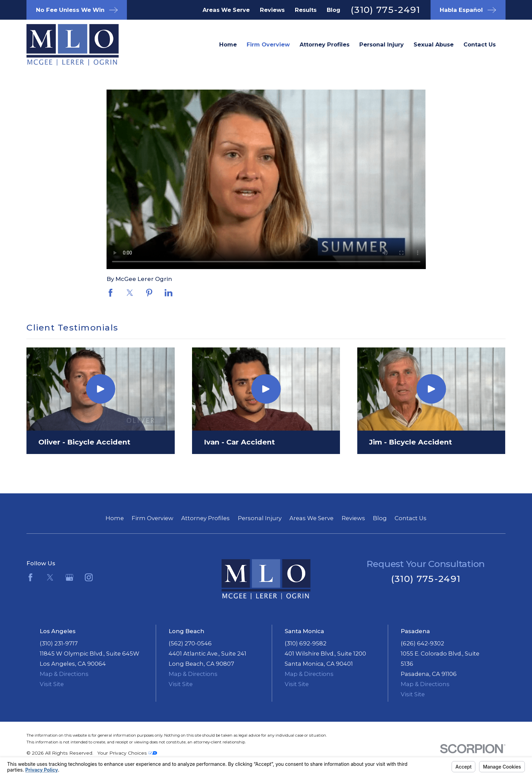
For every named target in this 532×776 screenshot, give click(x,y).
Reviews (272, 10)
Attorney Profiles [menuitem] (325, 44)
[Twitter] (50, 577)
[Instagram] (89, 577)
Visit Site (52, 684)
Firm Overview (153, 518)
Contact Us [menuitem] (480, 44)
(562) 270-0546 (190, 643)
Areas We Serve (226, 10)
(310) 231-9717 (59, 643)
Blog (334, 10)
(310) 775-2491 (385, 10)
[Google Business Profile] (69, 577)
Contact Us (411, 518)
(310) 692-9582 (306, 643)
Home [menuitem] (228, 44)
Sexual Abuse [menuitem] (434, 44)
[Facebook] (30, 577)
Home (115, 518)
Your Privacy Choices (127, 753)
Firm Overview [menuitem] (268, 44)
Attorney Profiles (205, 518)
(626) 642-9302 (422, 643)
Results (306, 10)
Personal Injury (260, 518)
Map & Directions (64, 674)
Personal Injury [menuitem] (382, 44)
